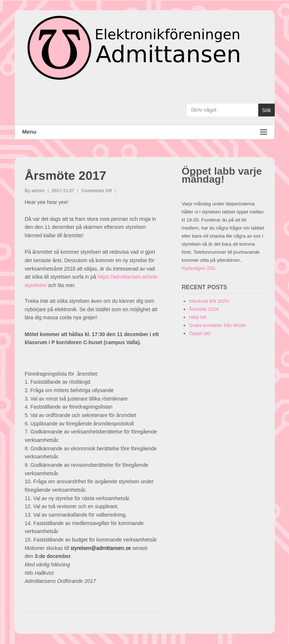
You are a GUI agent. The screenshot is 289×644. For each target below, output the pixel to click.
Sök (266, 110)
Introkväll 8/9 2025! (209, 301)
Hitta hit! (198, 317)
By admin (35, 191)
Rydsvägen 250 (198, 268)
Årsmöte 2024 (204, 309)
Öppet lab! (200, 333)
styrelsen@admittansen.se (101, 548)
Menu (145, 132)
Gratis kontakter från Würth (218, 325)
